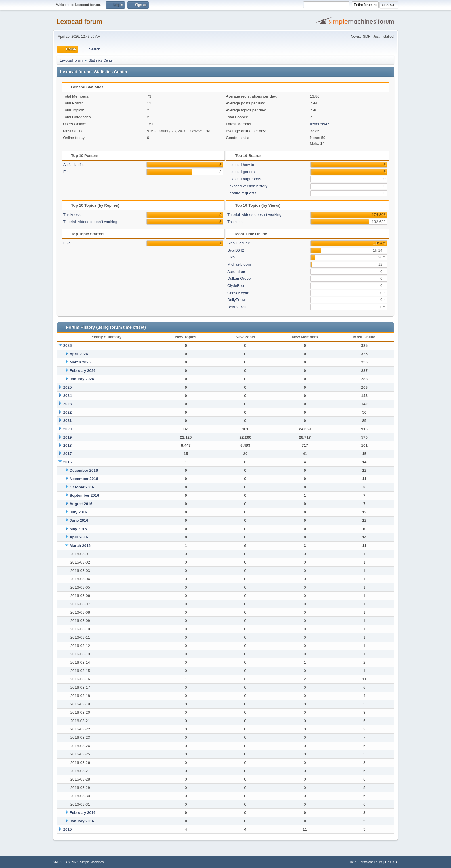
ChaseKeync (238, 293)
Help (353, 862)
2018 (68, 445)
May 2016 (78, 529)
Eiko (67, 172)
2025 (68, 387)
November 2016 (84, 479)
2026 (68, 346)
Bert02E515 (237, 307)
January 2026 (82, 379)
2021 (68, 421)
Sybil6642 (236, 250)
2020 (68, 429)
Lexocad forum (79, 21)
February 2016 (83, 813)
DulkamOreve (239, 278)
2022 (68, 412)
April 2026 (79, 354)
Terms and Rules (371, 862)
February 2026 (83, 371)
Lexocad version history (247, 186)
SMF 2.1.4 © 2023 (66, 862)
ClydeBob (236, 286)
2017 (68, 454)
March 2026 (80, 362)
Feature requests (242, 193)
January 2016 (82, 821)
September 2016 (84, 495)
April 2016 (79, 537)
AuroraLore (237, 272)
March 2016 (80, 546)
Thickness (72, 215)
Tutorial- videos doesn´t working (90, 222)
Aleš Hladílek (74, 165)
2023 (68, 404)
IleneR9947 (320, 124)
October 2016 (82, 487)
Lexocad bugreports (244, 179)
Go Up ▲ (392, 862)
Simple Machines (92, 862)
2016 (68, 462)
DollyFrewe (237, 300)
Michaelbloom (239, 264)
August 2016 (81, 504)
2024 (68, 396)
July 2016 (78, 512)
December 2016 (84, 470)
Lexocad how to (241, 165)
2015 (68, 829)
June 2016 (79, 520)
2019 (68, 437)
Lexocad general (241, 172)
